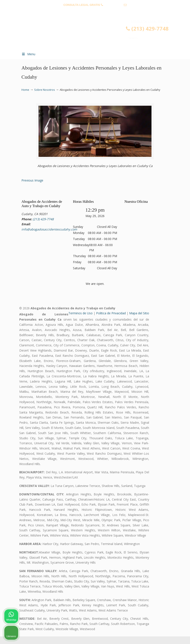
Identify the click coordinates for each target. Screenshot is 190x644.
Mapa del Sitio (139, 321)
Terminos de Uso (81, 321)
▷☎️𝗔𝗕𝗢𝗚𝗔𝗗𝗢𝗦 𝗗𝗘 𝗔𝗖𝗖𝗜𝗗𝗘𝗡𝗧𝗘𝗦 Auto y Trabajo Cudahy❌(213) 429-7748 (99, 34)
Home (25, 90)
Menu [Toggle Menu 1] (28, 54)
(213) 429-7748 (113, 5)
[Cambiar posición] (167, 506)
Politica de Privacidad (111, 321)
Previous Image (32, 188)
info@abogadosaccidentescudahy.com (95, 12)
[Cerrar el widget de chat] (176, 506)
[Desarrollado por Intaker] (153, 635)
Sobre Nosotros (45, 90)
